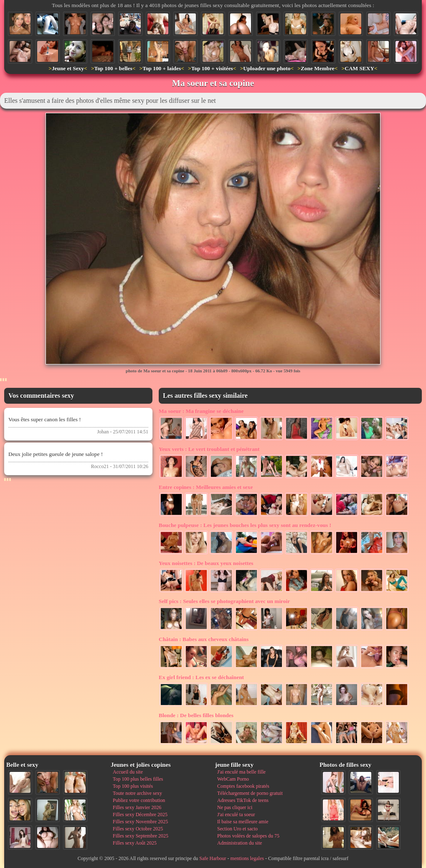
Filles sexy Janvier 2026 (137, 807)
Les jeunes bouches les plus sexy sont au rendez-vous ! (245, 525)
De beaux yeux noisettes (206, 563)
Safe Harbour (213, 858)
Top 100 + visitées (212, 68)
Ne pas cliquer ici (235, 807)
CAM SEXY (359, 68)
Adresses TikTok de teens (243, 800)
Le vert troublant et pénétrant (209, 449)
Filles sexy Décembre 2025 (140, 815)
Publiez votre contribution (139, 800)
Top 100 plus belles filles (138, 779)
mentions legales (247, 858)
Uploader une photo (267, 68)
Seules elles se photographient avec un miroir (224, 601)
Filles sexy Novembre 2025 (140, 822)
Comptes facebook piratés (243, 786)
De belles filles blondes (196, 715)
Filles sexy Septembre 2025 (141, 836)
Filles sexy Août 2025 (135, 843)
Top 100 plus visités (133, 786)
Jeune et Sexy (68, 68)
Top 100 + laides (162, 68)
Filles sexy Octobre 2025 (138, 829)
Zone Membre (318, 68)
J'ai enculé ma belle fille (241, 772)
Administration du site (240, 843)
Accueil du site (128, 772)
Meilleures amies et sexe (206, 487)
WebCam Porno (233, 779)
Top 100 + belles (113, 68)
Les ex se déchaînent (201, 677)
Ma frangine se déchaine (201, 411)
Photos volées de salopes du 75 (248, 836)
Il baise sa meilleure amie (243, 822)
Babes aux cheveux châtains (204, 639)
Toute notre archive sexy (137, 793)
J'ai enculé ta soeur (236, 815)
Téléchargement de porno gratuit (250, 793)
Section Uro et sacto (237, 829)
